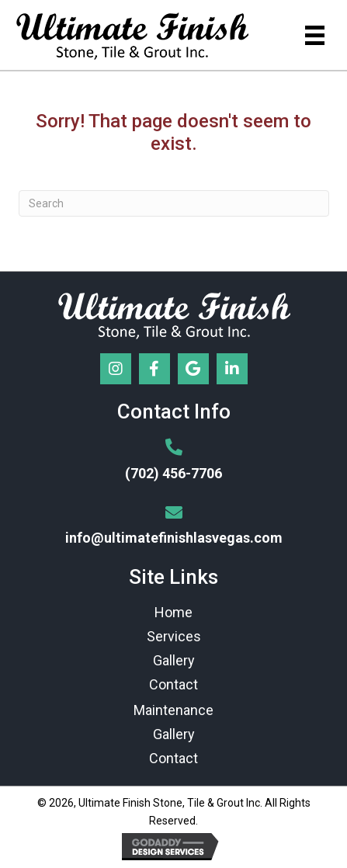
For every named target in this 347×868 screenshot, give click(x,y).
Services (174, 636)
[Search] (174, 203)
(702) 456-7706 (173, 473)
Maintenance (173, 710)
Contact (173, 684)
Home (173, 612)
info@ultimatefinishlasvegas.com (174, 538)
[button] (116, 369)
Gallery (174, 660)
